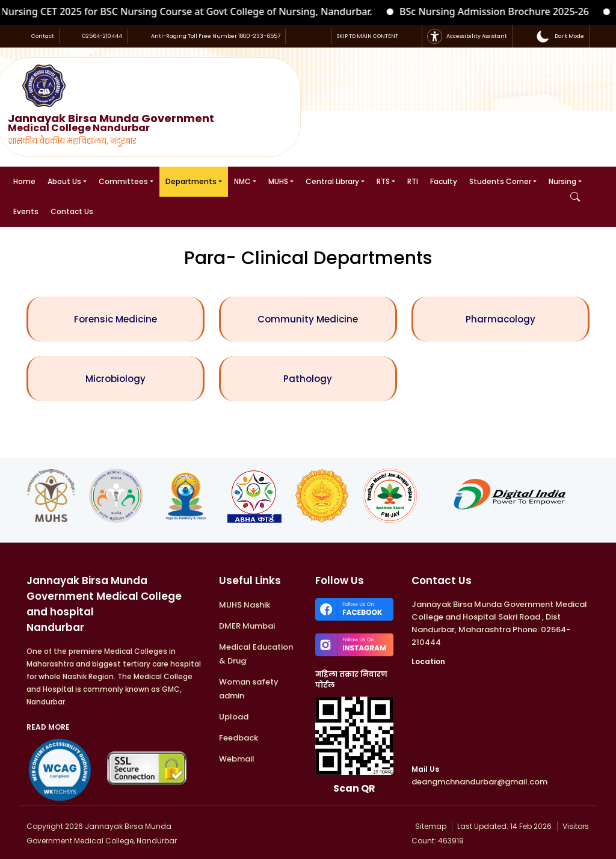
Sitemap (430, 826)
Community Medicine (308, 319)
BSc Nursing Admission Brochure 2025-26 (501, 11)
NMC (242, 181)
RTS (383, 181)
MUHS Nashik (245, 605)
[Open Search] (575, 197)
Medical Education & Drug (256, 654)
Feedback (239, 738)
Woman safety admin (249, 689)
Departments (191, 181)
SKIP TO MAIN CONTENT (368, 36)
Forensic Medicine (115, 319)
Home (24, 181)
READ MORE (48, 727)
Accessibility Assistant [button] (467, 36)
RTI (413, 181)
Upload (234, 717)
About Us (64, 181)
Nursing (562, 181)
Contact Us (72, 211)
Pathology (308, 379)
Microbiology (115, 379)
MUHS (278, 181)
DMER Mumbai (247, 626)
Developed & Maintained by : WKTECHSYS (294, 826)
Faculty (444, 181)
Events (26, 211)
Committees (123, 181)
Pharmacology (500, 319)
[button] (560, 36)
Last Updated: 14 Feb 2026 (505, 826)
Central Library (332, 181)
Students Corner (500, 181)
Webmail (237, 759)
